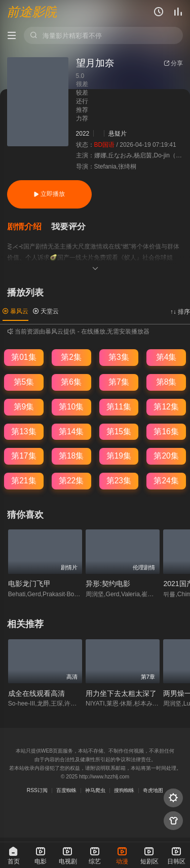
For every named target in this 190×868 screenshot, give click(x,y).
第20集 (166, 456)
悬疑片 (118, 134)
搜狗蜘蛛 (124, 790)
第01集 (24, 357)
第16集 (166, 431)
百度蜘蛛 (66, 790)
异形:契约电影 (108, 584)
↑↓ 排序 (180, 312)
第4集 (166, 357)
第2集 (71, 357)
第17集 (24, 456)
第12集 (166, 407)
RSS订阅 (37, 790)
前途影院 (32, 12)
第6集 (71, 382)
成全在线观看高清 (36, 693)
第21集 (24, 481)
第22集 (71, 481)
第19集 (119, 456)
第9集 (24, 407)
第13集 (24, 431)
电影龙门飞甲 (29, 584)
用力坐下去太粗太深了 (121, 693)
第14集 (71, 431)
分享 (173, 63)
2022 (83, 134)
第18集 (71, 456)
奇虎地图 (153, 790)
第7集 (119, 382)
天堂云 (46, 311)
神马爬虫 (95, 790)
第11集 (119, 407)
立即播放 (49, 194)
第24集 (166, 481)
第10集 (71, 407)
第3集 (119, 357)
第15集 (119, 431)
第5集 (24, 382)
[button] (29, 227)
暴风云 (15, 311)
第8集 (166, 382)
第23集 (119, 481)
